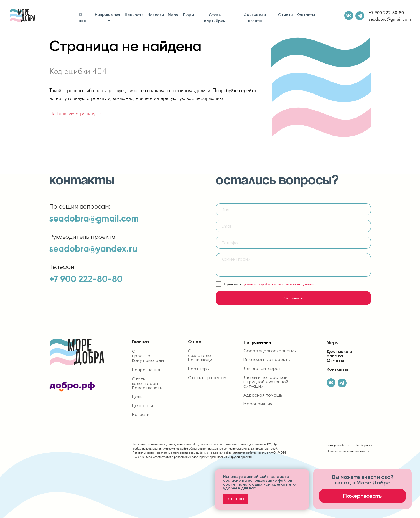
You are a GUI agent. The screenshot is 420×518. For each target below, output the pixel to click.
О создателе (199, 353)
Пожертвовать (147, 388)
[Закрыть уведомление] (305, 473)
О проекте (141, 354)
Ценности (134, 15)
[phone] (293, 243)
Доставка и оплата (255, 18)
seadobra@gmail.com (390, 19)
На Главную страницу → (76, 114)
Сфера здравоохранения (270, 351)
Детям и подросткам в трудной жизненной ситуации (266, 382)
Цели (137, 397)
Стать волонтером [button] (145, 381)
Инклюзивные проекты (267, 360)
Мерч (173, 15)
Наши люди (200, 360)
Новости (156, 15)
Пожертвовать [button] (362, 496)
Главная (141, 342)
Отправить (293, 298)
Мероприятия (258, 404)
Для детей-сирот (262, 369)
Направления (107, 15)
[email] (293, 226)
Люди (188, 15)
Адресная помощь (263, 395)
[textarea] (293, 265)
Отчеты (286, 15)
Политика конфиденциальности (348, 451)
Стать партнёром (215, 18)
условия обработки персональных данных (279, 284)
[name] (293, 209)
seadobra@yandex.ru (93, 249)
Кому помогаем (148, 360)
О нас (82, 18)
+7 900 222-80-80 (386, 13)
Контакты (306, 15)
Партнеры (199, 369)
